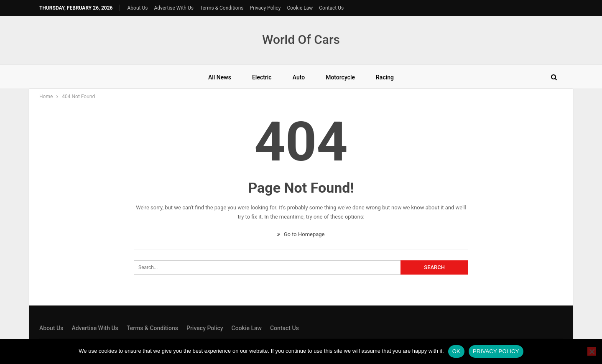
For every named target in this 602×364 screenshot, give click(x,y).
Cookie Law (300, 8)
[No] (592, 351)
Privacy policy (496, 351)
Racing (385, 77)
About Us (138, 8)
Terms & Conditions (222, 8)
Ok (456, 351)
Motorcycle (340, 77)
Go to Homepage (301, 234)
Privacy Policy (265, 8)
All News (220, 77)
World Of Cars (301, 39)
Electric (262, 77)
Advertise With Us (173, 8)
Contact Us (331, 8)
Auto (299, 77)
